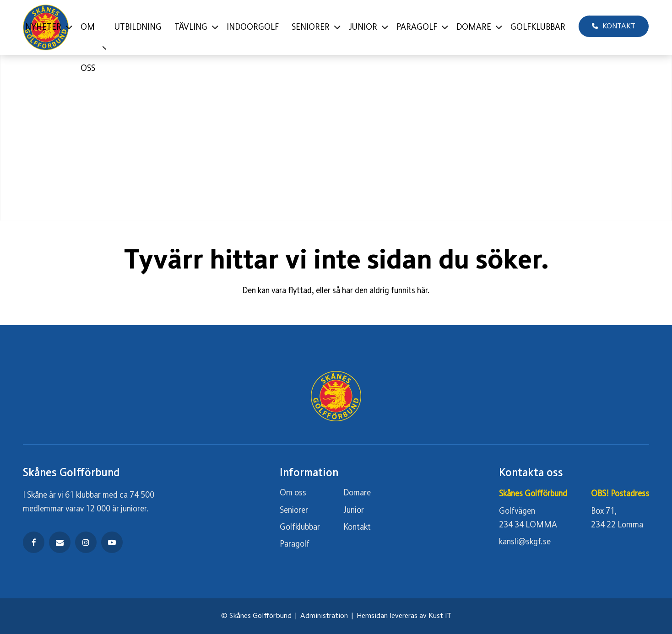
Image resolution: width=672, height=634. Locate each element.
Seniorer (294, 510)
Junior (354, 510)
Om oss (293, 493)
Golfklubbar (300, 527)
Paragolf (295, 544)
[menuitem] (46, 27)
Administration (324, 616)
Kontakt (357, 527)
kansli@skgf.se (525, 542)
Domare (357, 493)
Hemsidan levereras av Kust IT (404, 616)
